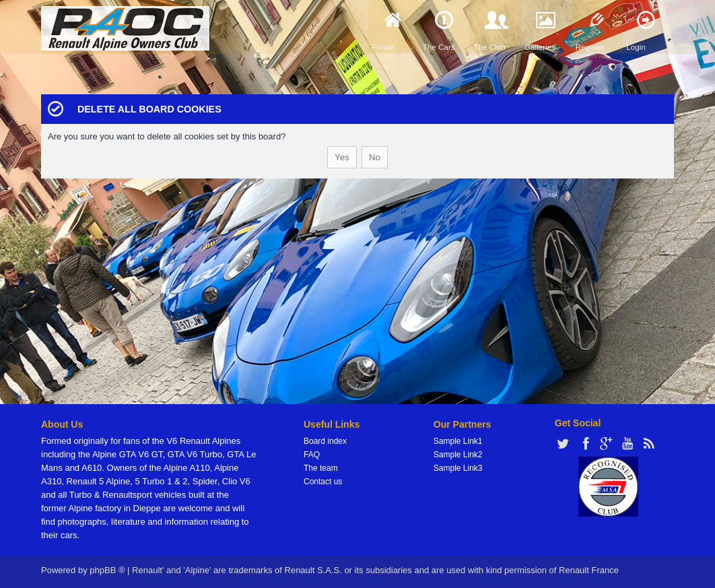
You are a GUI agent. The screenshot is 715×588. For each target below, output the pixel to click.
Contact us (323, 482)
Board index (325, 441)
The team (321, 468)
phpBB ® (107, 570)
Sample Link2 (458, 455)
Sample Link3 (458, 468)
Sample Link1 (458, 441)
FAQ (312, 455)
